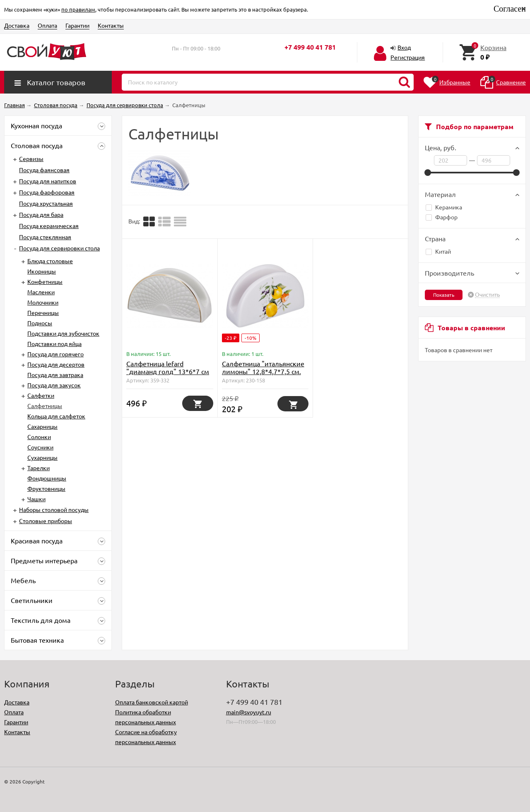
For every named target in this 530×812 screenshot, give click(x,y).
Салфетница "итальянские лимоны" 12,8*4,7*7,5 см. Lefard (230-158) (263, 371)
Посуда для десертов (56, 364)
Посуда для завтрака (55, 375)
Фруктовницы (46, 488)
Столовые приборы (46, 521)
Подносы (40, 323)
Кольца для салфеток (56, 416)
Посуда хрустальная (46, 203)
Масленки (41, 292)
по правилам (78, 9)
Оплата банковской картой (152, 702)
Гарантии (77, 25)
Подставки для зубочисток (63, 333)
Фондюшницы (47, 478)
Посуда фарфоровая (47, 192)
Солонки (39, 437)
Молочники (43, 302)
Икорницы (42, 271)
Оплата (47, 25)
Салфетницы (45, 406)
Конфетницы (45, 281)
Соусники (40, 447)
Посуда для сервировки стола (59, 248)
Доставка (17, 25)
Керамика (444, 207)
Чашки (36, 499)
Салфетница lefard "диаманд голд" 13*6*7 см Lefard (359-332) (168, 371)
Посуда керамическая (49, 226)
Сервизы (31, 159)
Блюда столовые (50, 261)
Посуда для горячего (55, 354)
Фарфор (442, 217)
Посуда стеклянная (45, 237)
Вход (404, 47)
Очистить (487, 295)
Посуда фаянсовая (44, 170)
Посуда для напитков (48, 181)
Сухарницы (42, 457)
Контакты (111, 25)
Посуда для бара (41, 214)
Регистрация (408, 57)
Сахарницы (42, 426)
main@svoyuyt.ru (249, 712)
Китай (438, 251)
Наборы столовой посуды (54, 509)
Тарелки (39, 468)
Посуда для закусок (54, 385)
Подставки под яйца (54, 344)
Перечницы (43, 312)
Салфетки (41, 395)
